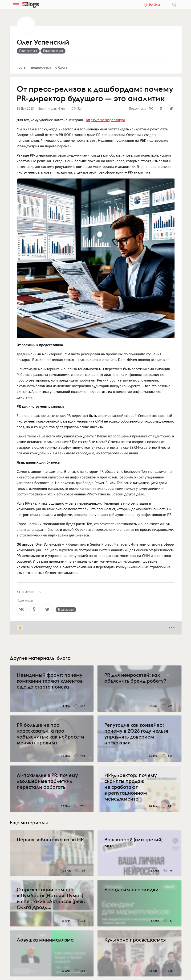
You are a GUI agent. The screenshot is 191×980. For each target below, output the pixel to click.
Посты (22, 67)
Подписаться (28, 51)
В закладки (66, 610)
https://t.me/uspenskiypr (105, 120)
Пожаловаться (53, 51)
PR (40, 592)
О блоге (61, 67)
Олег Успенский (43, 42)
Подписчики (41, 67)
